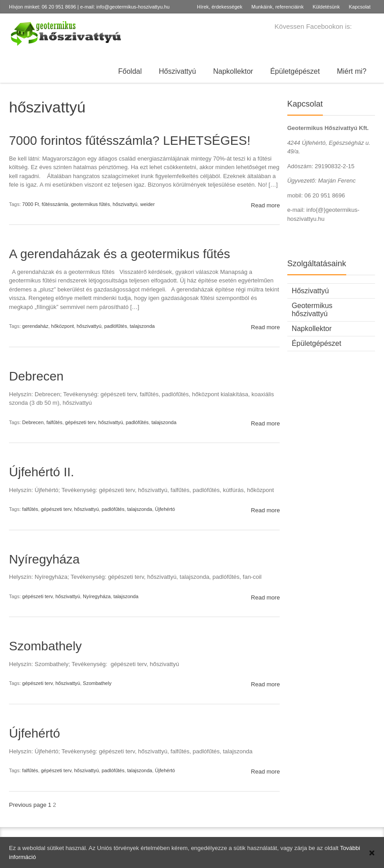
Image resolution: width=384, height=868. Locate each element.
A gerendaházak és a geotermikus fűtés (120, 254)
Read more (265, 205)
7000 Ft (30, 204)
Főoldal (130, 71)
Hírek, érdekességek (220, 7)
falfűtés (54, 422)
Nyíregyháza (44, 559)
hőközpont (63, 326)
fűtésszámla (55, 204)
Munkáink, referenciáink (277, 7)
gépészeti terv (80, 422)
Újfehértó (165, 509)
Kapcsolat (360, 7)
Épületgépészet (295, 71)
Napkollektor (233, 71)
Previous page (28, 805)
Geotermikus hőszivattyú (312, 310)
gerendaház (35, 326)
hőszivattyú (125, 204)
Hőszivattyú (177, 71)
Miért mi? (352, 71)
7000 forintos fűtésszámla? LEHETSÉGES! (130, 141)
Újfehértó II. (42, 472)
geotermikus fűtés (91, 204)
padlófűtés (116, 326)
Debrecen (36, 376)
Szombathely (45, 646)
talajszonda (143, 326)
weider (147, 204)
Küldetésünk (326, 7)
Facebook (370, 27)
